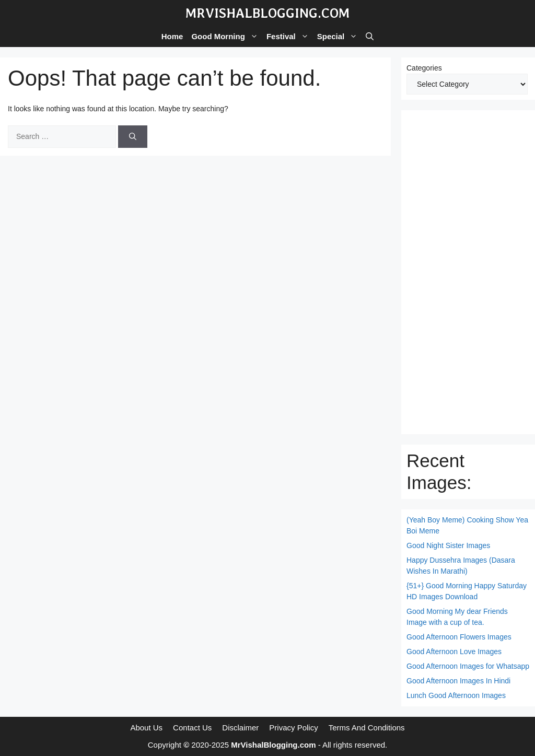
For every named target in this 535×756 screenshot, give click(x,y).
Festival (290, 37)
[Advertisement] (468, 272)
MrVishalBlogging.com (267, 13)
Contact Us (192, 728)
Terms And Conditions (367, 728)
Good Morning (226, 37)
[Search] (133, 137)
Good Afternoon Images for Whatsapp (468, 666)
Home (172, 36)
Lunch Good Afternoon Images (456, 695)
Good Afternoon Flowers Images (459, 637)
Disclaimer (240, 728)
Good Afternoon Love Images (454, 652)
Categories (424, 68)
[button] (370, 37)
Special (340, 37)
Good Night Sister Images (448, 545)
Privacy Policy (293, 728)
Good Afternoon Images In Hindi (458, 681)
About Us (146, 728)
